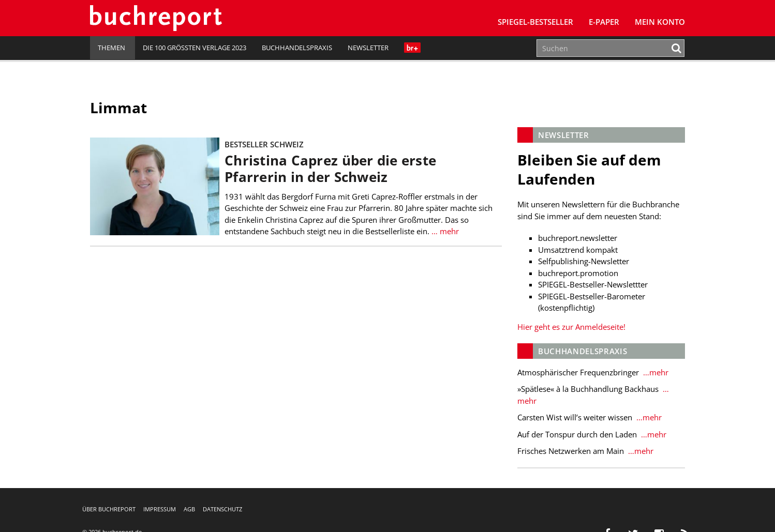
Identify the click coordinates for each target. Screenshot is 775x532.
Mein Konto (660, 22)
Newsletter (368, 48)
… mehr (444, 231)
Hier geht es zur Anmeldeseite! (571, 327)
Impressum (160, 509)
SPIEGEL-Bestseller (535, 22)
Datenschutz (222, 509)
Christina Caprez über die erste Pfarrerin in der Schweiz (330, 169)
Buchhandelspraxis (297, 48)
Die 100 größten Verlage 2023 (195, 48)
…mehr (655, 372)
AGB (189, 509)
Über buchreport (109, 509)
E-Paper (604, 22)
